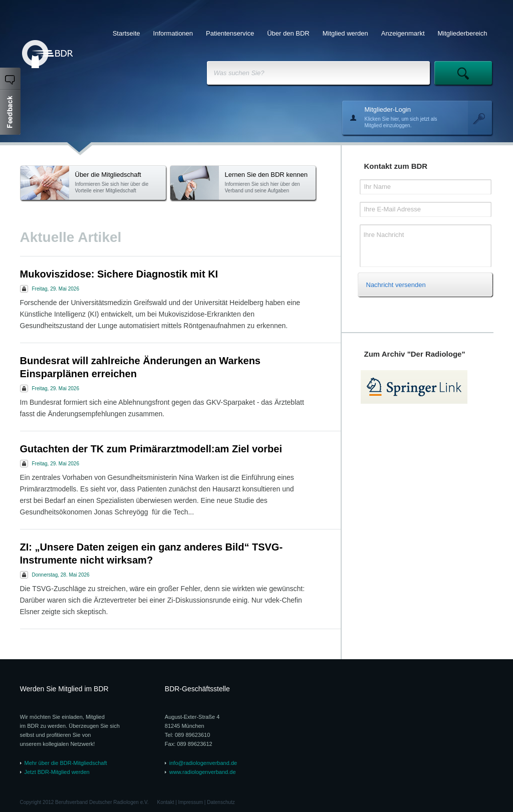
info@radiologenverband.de (203, 763)
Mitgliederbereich (463, 33)
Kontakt (166, 802)
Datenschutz (221, 802)
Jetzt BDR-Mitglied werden (57, 772)
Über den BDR (288, 33)
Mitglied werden (345, 33)
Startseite (126, 33)
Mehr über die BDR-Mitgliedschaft (66, 763)
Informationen (173, 33)
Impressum (191, 802)
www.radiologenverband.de (203, 772)
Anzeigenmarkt (403, 33)
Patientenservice (230, 33)
